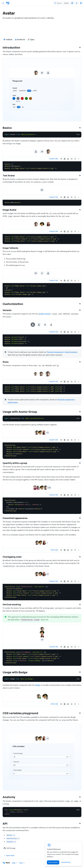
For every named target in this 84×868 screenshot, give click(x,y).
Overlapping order (14, 557)
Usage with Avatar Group (22, 412)
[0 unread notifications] (77, 3)
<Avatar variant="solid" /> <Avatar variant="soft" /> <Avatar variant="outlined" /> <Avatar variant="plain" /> (42, 340)
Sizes (7, 362)
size (14, 104)
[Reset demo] (75, 159)
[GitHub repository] (72, 3)
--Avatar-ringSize (17, 770)
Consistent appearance (17, 518)
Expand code (54, 159)
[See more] (79, 159)
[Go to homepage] (8, 3)
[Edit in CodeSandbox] (65, 159)
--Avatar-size (16, 762)
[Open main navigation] (3, 3)
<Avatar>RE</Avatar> (42, 203)
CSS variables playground (22, 713)
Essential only (66, 862)
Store (22, 863)
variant (15, 88)
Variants (9, 310)
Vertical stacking (14, 605)
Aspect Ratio (9, 856)
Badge (38, 685)
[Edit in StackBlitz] (61, 159)
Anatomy (11, 797)
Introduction (13, 47)
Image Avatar (11, 210)
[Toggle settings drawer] (81, 3)
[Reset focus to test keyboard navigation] (72, 159)
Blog (15, 863)
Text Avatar (11, 176)
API (7, 824)
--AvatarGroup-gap (17, 753)
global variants (45, 314)
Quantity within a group (17, 463)
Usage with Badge (17, 672)
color (14, 95)
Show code (54, 550)
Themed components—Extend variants (62, 352)
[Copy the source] (68, 159)
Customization (15, 304)
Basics (9, 128)
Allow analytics (53, 862)
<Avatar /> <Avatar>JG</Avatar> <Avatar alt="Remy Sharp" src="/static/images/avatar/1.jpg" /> (42, 166)
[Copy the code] (78, 134)
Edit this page (9, 848)
